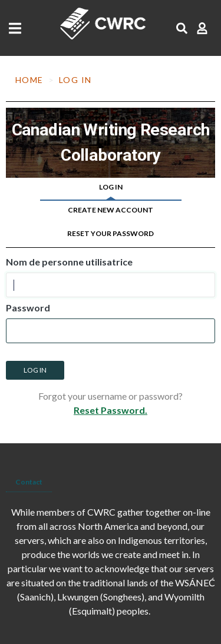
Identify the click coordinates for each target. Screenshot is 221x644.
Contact (29, 482)
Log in (111, 187)
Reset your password (111, 233)
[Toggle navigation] (18, 28)
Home (29, 80)
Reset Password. (111, 410)
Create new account (111, 210)
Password (28, 308)
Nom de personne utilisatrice (69, 262)
